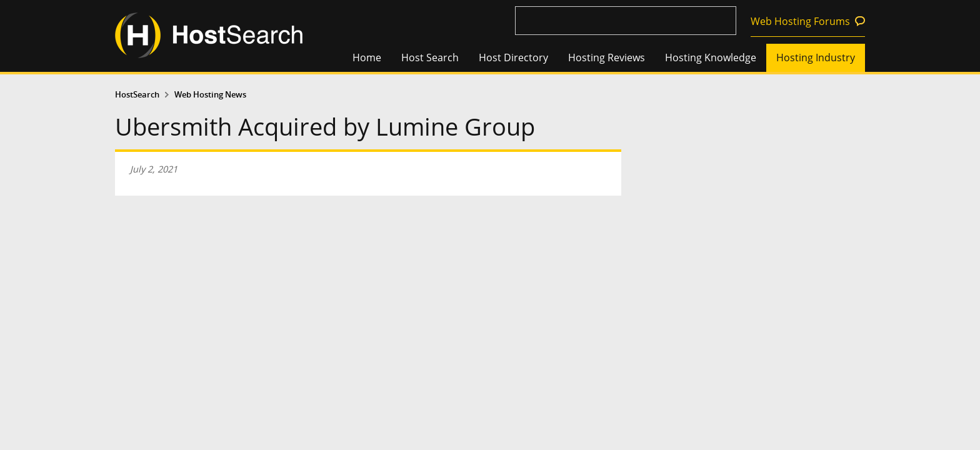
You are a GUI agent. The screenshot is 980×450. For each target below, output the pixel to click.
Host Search (430, 57)
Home (367, 57)
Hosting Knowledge (711, 57)
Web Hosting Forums (800, 21)
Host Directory (513, 57)
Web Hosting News (210, 95)
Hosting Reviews (607, 57)
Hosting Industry (816, 57)
